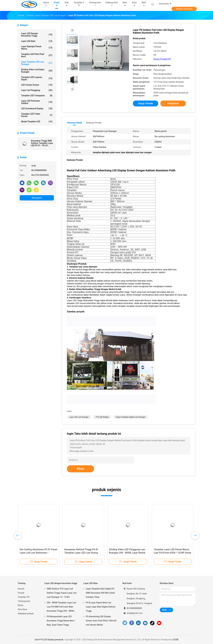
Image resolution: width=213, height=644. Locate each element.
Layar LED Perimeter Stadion (37, 102)
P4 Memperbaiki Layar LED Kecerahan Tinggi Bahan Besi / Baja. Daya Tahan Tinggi (61, 621)
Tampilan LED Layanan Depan (37, 78)
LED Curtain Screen (37, 85)
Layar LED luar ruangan (79, 417)
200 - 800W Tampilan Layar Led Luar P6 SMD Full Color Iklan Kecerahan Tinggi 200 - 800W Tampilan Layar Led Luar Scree (61, 607)
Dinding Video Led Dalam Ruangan (37, 71)
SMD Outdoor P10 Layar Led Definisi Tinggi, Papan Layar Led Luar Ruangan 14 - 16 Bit (62, 593)
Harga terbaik (146, 103)
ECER (176, 640)
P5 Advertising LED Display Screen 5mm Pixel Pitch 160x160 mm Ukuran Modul (101, 621)
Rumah (21, 589)
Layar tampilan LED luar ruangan (37, 63)
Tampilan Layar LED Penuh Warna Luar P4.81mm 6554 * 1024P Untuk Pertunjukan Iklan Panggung (172, 553)
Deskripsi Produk (94, 123)
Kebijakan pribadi (26, 614)
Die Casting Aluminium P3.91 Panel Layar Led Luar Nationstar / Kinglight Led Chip (38, 553)
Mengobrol (37, 198)
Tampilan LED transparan (37, 96)
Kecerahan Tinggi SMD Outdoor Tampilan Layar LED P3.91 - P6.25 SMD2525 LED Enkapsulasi (42, 143)
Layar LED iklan (37, 41)
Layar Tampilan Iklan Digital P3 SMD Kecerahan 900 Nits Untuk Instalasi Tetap (100, 593)
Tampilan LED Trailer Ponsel (37, 115)
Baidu (144, 4)
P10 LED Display (102, 417)
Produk (21, 593)
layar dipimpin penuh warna (37, 48)
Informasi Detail (74, 123)
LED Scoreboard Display (37, 109)
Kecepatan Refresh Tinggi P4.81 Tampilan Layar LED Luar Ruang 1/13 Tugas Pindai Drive (81, 553)
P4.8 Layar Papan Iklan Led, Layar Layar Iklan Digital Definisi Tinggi (101, 607)
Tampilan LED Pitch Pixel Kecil (37, 55)
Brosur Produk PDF (162, 59)
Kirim (80, 469)
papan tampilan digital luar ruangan (131, 417)
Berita (20, 605)
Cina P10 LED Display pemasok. (49, 640)
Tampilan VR (24, 597)
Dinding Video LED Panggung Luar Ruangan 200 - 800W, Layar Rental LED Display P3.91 (127, 553)
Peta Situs (22, 609)
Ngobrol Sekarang (184, 9)
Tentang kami (24, 601)
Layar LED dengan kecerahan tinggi (37, 35)
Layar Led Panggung (37, 90)
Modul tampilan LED (37, 122)
